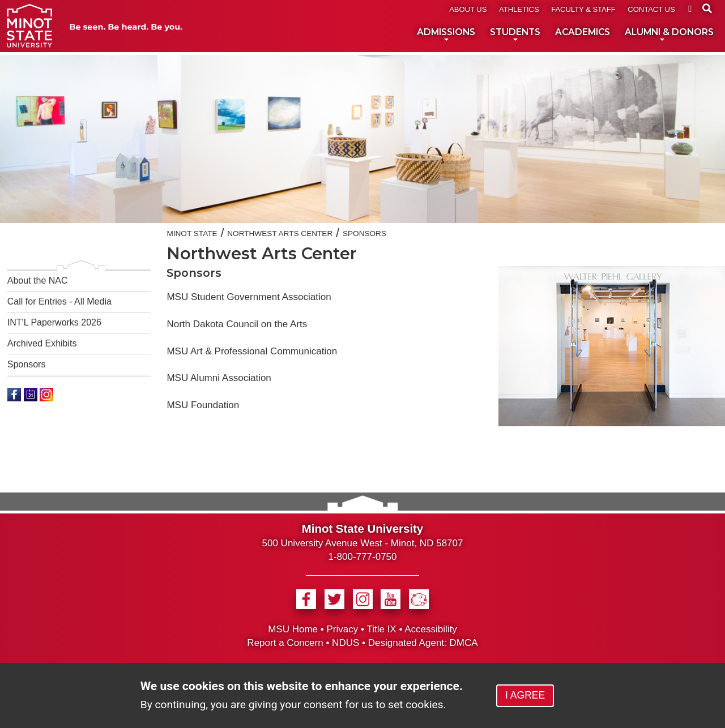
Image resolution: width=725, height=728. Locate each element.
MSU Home (293, 629)
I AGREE (525, 695)
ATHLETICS (519, 9)
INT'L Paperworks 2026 (54, 322)
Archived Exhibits (42, 343)
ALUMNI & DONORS (669, 34)
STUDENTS (515, 34)
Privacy (342, 629)
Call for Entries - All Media (59, 301)
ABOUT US (468, 9)
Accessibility (431, 629)
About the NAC (38, 281)
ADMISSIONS (446, 34)
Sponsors (27, 364)
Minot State (192, 234)
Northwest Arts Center (280, 234)
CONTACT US (651, 9)
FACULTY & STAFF (583, 9)
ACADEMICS (583, 32)
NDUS (346, 643)
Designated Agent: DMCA (423, 643)
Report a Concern (285, 643)
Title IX (381, 629)
